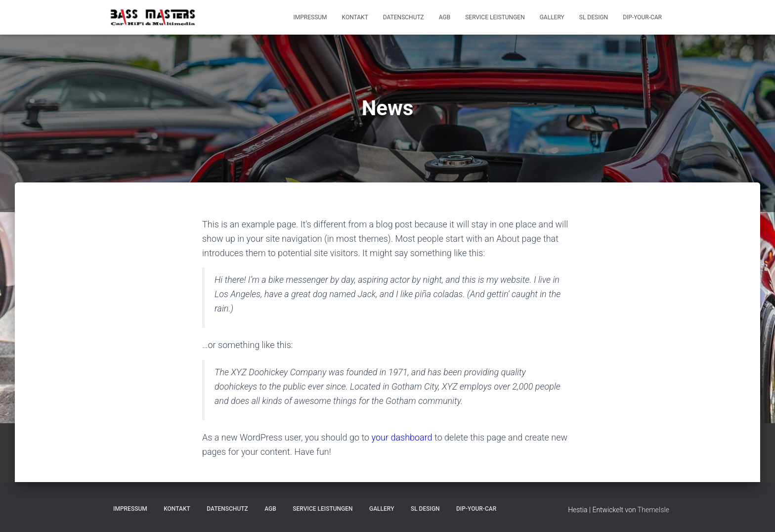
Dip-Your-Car (642, 17)
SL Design (594, 17)
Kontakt (355, 17)
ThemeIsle (653, 510)
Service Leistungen (495, 17)
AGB (445, 17)
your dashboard (402, 437)
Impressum (310, 17)
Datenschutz (404, 17)
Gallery (552, 17)
